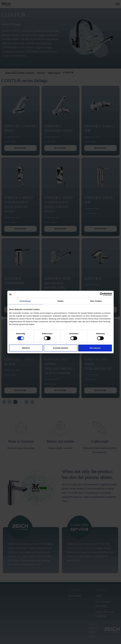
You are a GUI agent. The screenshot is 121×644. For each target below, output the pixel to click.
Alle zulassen (95, 348)
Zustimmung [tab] (25, 301)
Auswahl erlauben (60, 348)
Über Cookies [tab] (96, 301)
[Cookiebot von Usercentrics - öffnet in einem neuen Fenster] (102, 294)
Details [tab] (60, 301)
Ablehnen (26, 348)
